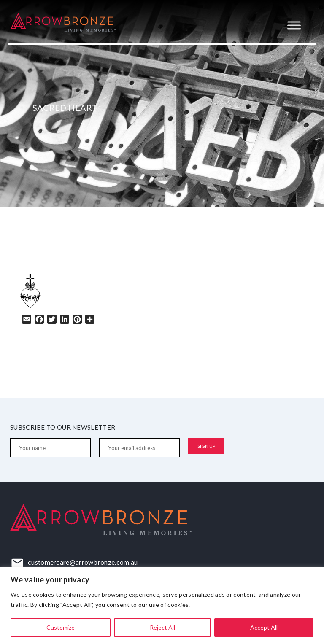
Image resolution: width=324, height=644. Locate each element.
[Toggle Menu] (294, 25)
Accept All (264, 627)
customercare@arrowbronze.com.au (83, 562)
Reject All (162, 627)
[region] (162, 605)
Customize (61, 627)
